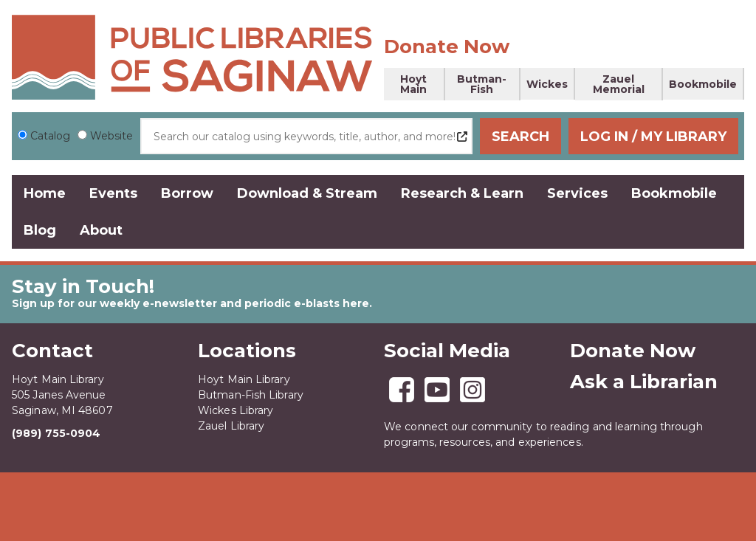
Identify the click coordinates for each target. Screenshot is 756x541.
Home (45, 193)
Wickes (547, 84)
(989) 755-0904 (56, 433)
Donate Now (447, 46)
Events (113, 193)
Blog (40, 230)
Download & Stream (307, 193)
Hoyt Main (413, 84)
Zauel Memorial (619, 84)
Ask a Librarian (644, 382)
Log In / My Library (653, 137)
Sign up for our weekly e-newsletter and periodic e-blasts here (190, 303)
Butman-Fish (482, 84)
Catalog (50, 136)
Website (111, 136)
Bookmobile (703, 84)
